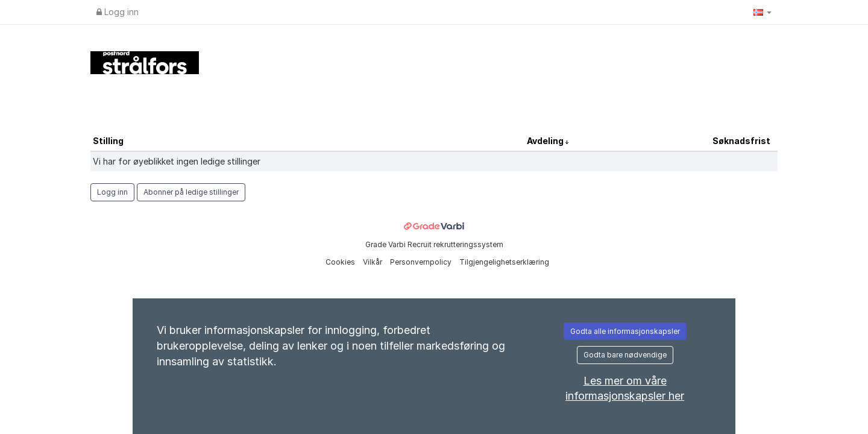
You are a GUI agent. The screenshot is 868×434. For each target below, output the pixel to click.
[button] (763, 12)
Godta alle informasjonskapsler (625, 331)
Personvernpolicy (422, 262)
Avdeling (546, 141)
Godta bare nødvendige (625, 355)
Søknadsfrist (741, 141)
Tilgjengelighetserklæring (504, 262)
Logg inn (118, 12)
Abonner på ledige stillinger (191, 192)
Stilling (108, 141)
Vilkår (373, 262)
